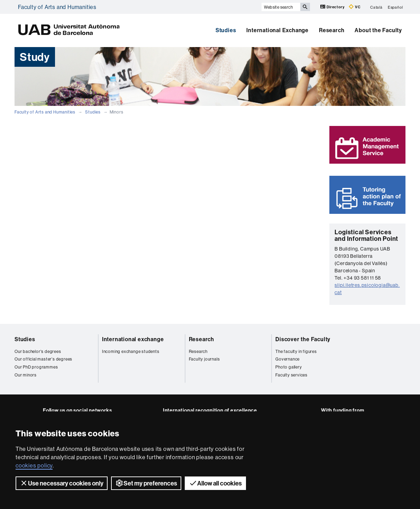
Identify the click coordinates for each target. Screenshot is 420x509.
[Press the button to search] (305, 7)
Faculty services (291, 375)
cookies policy (34, 465)
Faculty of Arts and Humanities (57, 7)
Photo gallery (289, 367)
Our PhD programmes (36, 367)
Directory (333, 7)
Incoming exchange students (131, 351)
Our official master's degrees (43, 359)
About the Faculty (378, 30)
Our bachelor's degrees (38, 351)
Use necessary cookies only (62, 483)
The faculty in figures (296, 351)
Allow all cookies (215, 483)
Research (332, 30)
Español (395, 7)
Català (376, 7)
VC (355, 7)
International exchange (133, 339)
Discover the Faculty (303, 339)
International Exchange (277, 30)
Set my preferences (146, 483)
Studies (226, 30)
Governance (287, 359)
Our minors (26, 375)
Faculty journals (204, 359)
